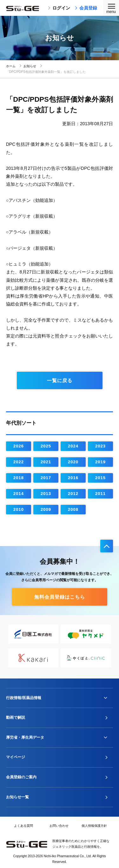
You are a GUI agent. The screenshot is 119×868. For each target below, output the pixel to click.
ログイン (59, 8)
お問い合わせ (59, 826)
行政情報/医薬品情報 (24, 698)
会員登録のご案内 (21, 777)
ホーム (11, 66)
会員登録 (86, 8)
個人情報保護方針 (94, 826)
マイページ (16, 757)
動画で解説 (16, 717)
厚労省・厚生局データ (25, 737)
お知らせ (30, 66)
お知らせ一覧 (17, 797)
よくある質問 (23, 826)
